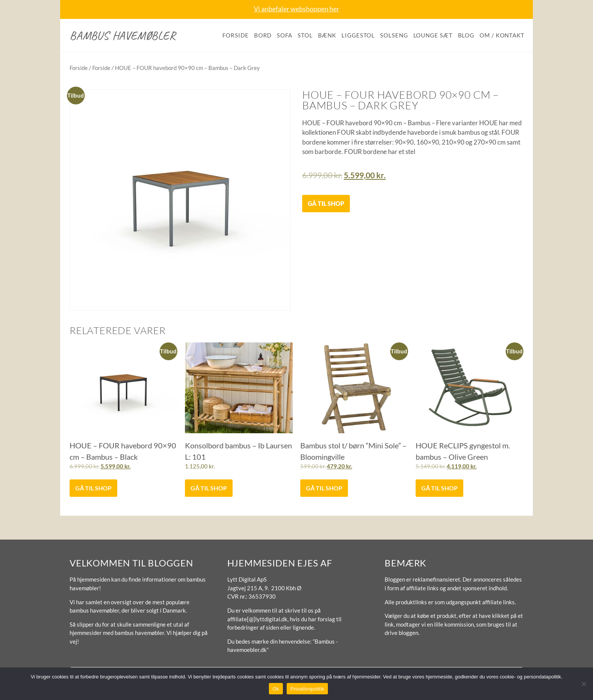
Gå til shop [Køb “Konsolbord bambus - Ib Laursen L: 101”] (209, 488)
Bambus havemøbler (123, 35)
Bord (263, 35)
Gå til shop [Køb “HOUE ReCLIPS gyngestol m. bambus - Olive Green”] (439, 488)
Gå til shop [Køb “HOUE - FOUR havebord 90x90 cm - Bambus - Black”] (93, 488)
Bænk (327, 35)
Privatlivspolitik (307, 689)
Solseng (394, 35)
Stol (305, 35)
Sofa (285, 35)
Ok (276, 689)
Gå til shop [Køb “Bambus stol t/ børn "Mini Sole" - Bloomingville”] (324, 488)
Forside (235, 35)
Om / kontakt (502, 35)
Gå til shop (326, 203)
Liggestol (358, 35)
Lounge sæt (433, 35)
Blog (466, 35)
